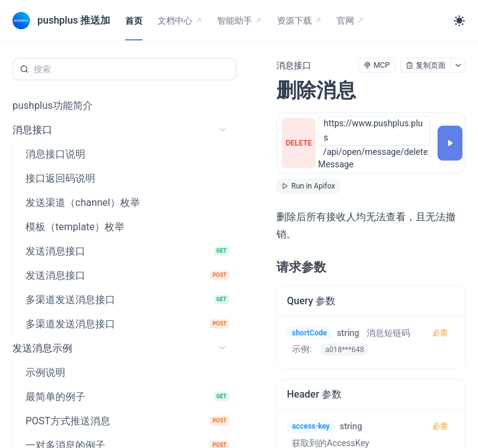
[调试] (450, 143)
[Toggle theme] (459, 21)
